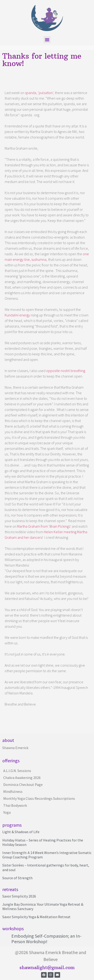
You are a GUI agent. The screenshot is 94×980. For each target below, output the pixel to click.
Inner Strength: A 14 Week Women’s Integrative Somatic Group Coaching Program (47, 855)
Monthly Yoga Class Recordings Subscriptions (39, 798)
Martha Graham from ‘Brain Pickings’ (44, 526)
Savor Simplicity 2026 (19, 896)
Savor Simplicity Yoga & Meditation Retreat (36, 917)
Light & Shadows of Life (21, 832)
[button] (47, 40)
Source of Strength (17, 878)
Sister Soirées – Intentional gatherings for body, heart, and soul (46, 867)
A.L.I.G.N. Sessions (17, 771)
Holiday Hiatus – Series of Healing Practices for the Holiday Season (43, 842)
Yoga (7, 812)
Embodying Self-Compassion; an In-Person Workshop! (46, 939)
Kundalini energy (17, 315)
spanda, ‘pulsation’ (39, 93)
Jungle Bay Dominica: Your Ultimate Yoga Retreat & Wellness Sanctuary (43, 906)
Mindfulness (13, 791)
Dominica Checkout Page (23, 785)
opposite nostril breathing (66, 371)
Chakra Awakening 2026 (22, 778)
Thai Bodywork (15, 805)
